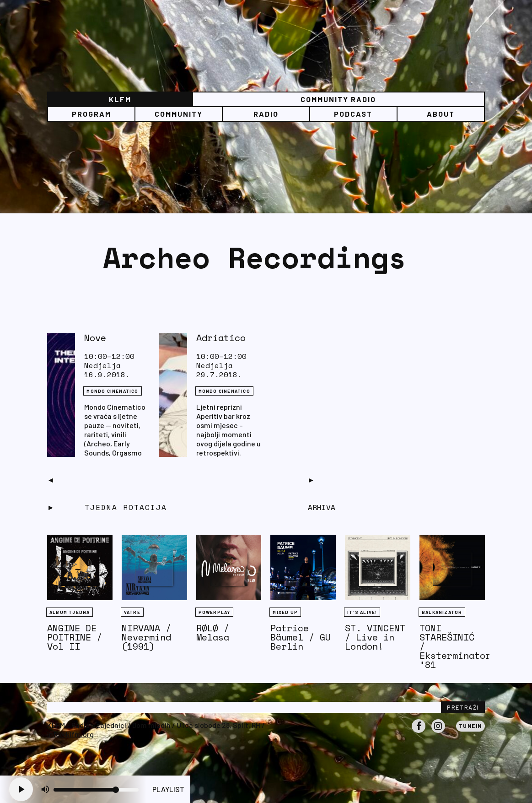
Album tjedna (70, 612)
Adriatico (221, 338)
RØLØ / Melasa (213, 632)
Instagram (438, 732)
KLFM (120, 99)
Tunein (470, 726)
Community (179, 114)
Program (91, 114)
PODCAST (353, 114)
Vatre (132, 612)
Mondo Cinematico (112, 391)
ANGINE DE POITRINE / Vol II (75, 637)
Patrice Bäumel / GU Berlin (301, 637)
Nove (95, 338)
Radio (266, 114)
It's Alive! (362, 612)
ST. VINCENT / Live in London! (375, 637)
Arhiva (322, 507)
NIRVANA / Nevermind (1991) (146, 637)
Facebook (419, 732)
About (441, 114)
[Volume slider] (96, 790)
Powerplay (215, 612)
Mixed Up (285, 612)
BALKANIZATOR (442, 612)
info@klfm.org (70, 734)
